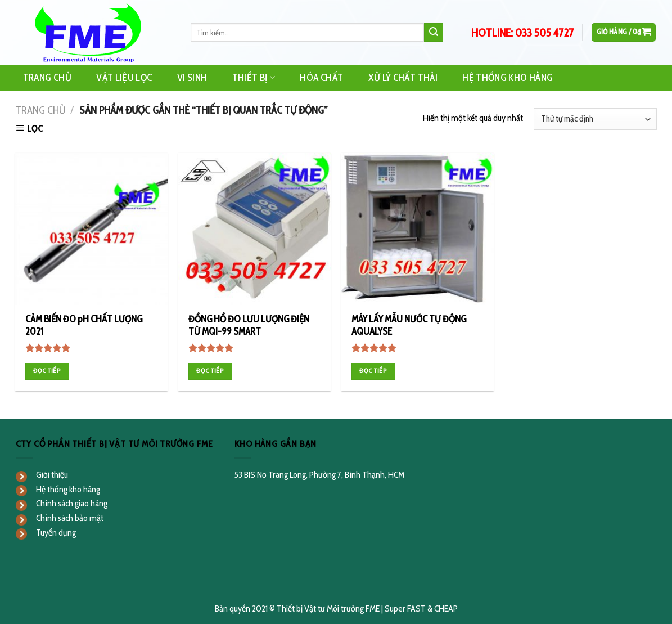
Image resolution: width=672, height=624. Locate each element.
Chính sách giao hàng (72, 503)
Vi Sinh (192, 77)
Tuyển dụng (56, 533)
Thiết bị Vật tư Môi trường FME (328, 609)
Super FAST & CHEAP (421, 609)
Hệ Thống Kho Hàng (508, 77)
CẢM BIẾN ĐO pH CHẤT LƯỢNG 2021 (84, 325)
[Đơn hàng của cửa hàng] (595, 119)
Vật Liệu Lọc (124, 77)
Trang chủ (40, 110)
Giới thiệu (52, 475)
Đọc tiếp (47, 371)
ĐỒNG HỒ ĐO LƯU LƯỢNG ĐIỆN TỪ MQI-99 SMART (249, 325)
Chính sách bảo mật (70, 518)
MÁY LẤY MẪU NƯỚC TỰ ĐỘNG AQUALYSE (409, 325)
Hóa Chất (321, 77)
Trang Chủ (47, 77)
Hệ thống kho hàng (68, 489)
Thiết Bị (254, 77)
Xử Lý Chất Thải (403, 77)
